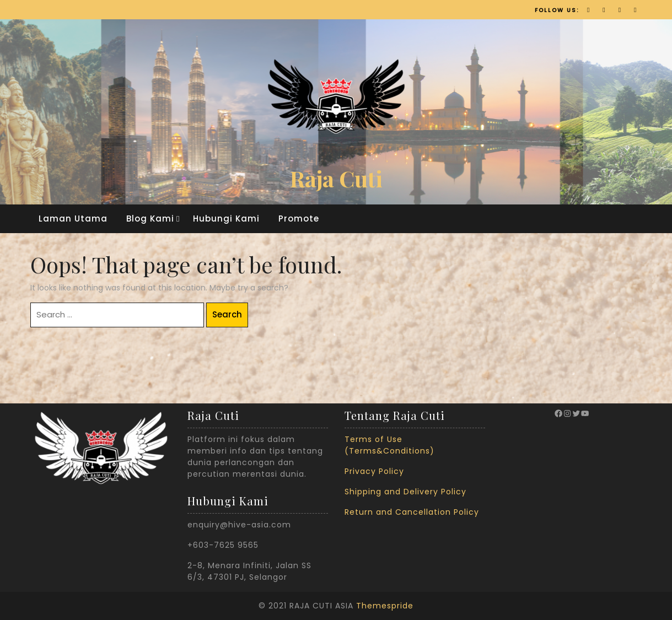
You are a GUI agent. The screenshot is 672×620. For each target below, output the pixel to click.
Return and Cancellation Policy (412, 512)
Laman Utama (73, 219)
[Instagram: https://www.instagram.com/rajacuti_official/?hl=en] (567, 413)
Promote (299, 219)
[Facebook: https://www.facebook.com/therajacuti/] (558, 413)
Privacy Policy (374, 471)
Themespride (385, 606)
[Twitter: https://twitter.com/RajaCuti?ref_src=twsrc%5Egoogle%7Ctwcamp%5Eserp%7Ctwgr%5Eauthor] (576, 413)
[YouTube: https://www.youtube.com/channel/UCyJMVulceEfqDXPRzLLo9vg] (585, 413)
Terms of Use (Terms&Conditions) (389, 445)
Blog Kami (150, 219)
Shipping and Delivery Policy (405, 492)
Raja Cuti (336, 178)
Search (227, 314)
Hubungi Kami (226, 219)
